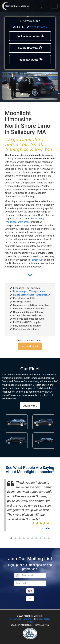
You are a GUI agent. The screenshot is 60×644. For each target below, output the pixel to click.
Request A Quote (30, 60)
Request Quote (30, 346)
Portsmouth (37, 260)
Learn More (30, 406)
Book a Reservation (30, 36)
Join (30, 599)
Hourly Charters (30, 48)
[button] (30, 277)
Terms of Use (28, 619)
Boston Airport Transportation (29, 291)
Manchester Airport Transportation (32, 295)
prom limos (24, 222)
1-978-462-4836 (38, 27)
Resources (15, 619)
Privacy (39, 619)
